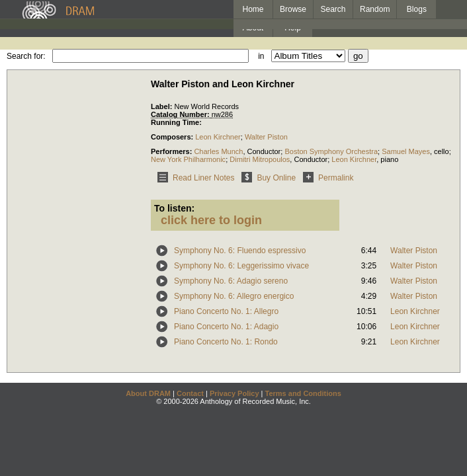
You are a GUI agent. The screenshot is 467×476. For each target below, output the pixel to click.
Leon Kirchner (218, 137)
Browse (293, 9)
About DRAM (148, 393)
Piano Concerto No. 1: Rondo (226, 342)
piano (389, 159)
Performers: (172, 151)
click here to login (211, 220)
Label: (162, 106)
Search (333, 9)
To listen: (174, 208)
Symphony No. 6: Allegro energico (234, 296)
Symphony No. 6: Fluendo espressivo (240, 251)
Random (375, 9)
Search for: (26, 56)
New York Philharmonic (188, 159)
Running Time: (176, 122)
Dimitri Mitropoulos (260, 159)
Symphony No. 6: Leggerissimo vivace (241, 266)
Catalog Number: (181, 114)
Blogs (417, 9)
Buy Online (266, 178)
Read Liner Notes (193, 178)
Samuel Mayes (406, 151)
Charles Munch (218, 151)
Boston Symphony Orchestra (331, 151)
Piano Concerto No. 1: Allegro (226, 311)
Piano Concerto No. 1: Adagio (226, 327)
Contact (190, 393)
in (261, 56)
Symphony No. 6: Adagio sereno (231, 281)
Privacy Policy (234, 393)
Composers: (173, 137)
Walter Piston (266, 137)
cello (442, 151)
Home (253, 9)
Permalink (326, 178)
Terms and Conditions (303, 393)
